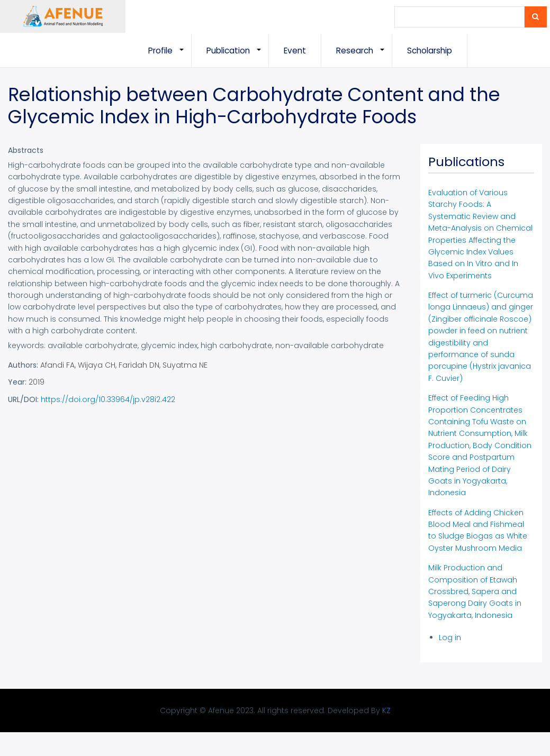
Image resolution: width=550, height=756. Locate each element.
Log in (450, 637)
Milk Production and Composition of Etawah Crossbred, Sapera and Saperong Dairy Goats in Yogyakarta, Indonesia (475, 591)
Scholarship (430, 51)
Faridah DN (139, 365)
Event (295, 51)
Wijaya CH (97, 365)
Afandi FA (57, 365)
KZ (386, 711)
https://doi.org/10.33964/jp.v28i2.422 (108, 399)
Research (364, 56)
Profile (170, 56)
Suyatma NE (185, 365)
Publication (238, 56)
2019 (37, 382)
